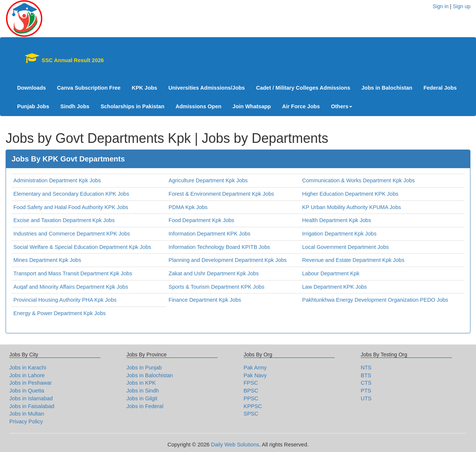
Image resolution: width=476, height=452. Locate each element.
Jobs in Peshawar (30, 383)
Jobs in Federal (145, 406)
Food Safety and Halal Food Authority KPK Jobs (71, 207)
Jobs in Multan (27, 414)
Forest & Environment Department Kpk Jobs (221, 194)
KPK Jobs (144, 88)
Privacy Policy (26, 421)
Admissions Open (198, 106)
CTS (366, 383)
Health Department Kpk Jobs (337, 220)
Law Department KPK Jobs (335, 287)
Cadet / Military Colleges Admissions (303, 88)
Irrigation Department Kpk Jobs (340, 234)
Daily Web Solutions (235, 445)
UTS (366, 398)
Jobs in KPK (141, 383)
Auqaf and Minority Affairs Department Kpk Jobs (71, 287)
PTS (366, 391)
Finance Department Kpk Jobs (205, 300)
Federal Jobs (440, 88)
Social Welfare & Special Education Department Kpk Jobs (82, 247)
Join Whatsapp (252, 106)
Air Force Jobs (301, 106)
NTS (366, 368)
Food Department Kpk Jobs (201, 220)
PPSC (251, 398)
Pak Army (255, 368)
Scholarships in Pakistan (132, 106)
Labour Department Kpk (331, 273)
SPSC (251, 414)
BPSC (251, 391)
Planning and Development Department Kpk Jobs (228, 260)
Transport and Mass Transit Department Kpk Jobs (73, 273)
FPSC (251, 383)
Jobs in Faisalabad (32, 406)
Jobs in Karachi (28, 368)
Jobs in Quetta (27, 391)
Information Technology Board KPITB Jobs (219, 247)
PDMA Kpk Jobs (188, 207)
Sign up (462, 6)
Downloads (31, 88)
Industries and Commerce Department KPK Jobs (72, 234)
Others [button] (342, 106)
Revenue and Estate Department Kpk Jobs (353, 260)
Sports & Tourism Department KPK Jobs (216, 287)
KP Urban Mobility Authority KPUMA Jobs (352, 207)
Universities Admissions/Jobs (207, 88)
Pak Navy (255, 375)
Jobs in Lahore (27, 375)
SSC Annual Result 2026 (61, 58)
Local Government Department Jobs (346, 247)
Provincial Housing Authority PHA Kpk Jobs (65, 300)
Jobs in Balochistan (387, 88)
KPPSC (253, 406)
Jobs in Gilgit (142, 398)
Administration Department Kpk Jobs (57, 180)
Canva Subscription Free (89, 88)
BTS (366, 375)
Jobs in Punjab (144, 368)
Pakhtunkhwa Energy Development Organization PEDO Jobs (375, 300)
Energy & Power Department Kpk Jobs (59, 313)
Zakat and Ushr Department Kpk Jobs (214, 273)
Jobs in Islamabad (31, 398)
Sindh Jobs (75, 106)
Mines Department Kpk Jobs (47, 260)
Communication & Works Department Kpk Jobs (359, 180)
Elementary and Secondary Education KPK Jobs (71, 194)
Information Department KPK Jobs (209, 234)
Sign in (440, 6)
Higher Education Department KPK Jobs (350, 194)
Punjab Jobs (33, 106)
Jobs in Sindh (143, 391)
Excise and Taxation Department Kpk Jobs (64, 220)
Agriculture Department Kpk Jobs (208, 180)
